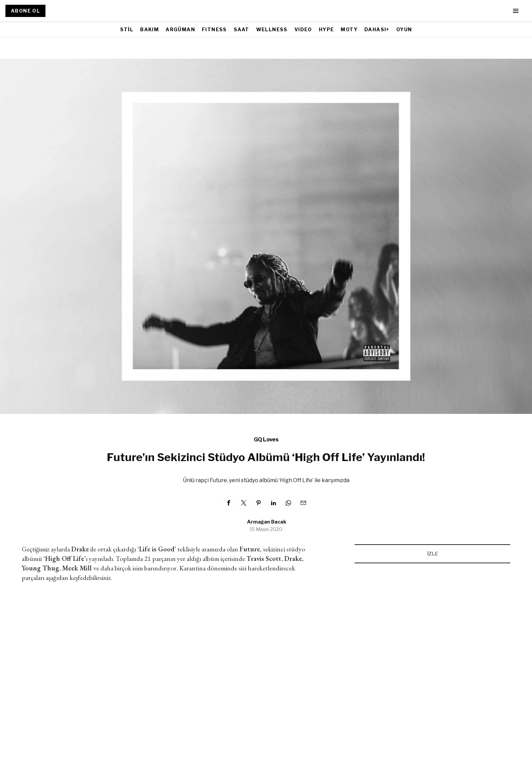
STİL (127, 29)
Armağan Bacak (267, 522)
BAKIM (149, 29)
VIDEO (303, 29)
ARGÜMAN (180, 29)
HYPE (327, 29)
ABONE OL (25, 11)
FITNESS (214, 29)
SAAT (242, 29)
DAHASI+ (377, 29)
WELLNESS (272, 29)
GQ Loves (266, 440)
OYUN (404, 29)
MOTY (349, 29)
